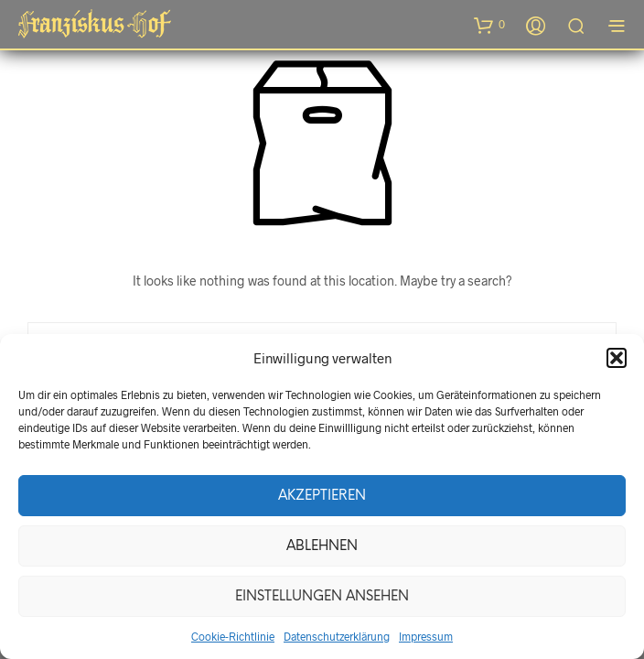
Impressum (426, 636)
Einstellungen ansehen (322, 597)
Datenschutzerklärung (337, 636)
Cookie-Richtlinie (233, 636)
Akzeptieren (322, 496)
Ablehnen (322, 546)
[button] (617, 358)
